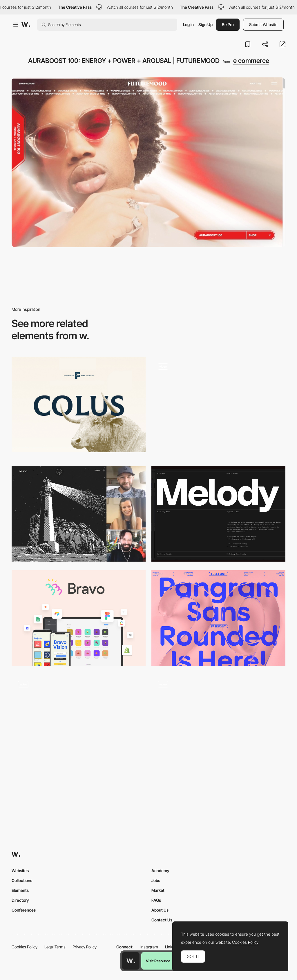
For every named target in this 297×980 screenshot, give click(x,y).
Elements (20, 890)
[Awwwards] (26, 25)
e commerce (251, 61)
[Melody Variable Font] (218, 514)
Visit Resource (158, 961)
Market (158, 890)
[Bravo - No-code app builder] (79, 618)
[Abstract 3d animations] (218, 725)
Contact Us (162, 920)
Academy (160, 871)
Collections (22, 880)
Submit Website (263, 24)
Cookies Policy (25, 947)
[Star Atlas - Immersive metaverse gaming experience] (79, 723)
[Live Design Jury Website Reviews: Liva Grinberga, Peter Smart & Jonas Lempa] (79, 514)
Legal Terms (55, 947)
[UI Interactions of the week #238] (218, 407)
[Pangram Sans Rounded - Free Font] (218, 618)
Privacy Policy (85, 947)
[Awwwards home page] (131, 961)
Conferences (24, 910)
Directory (20, 900)
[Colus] (79, 404)
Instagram (149, 947)
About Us (160, 910)
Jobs (156, 880)
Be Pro (228, 24)
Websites (20, 871)
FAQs (156, 900)
